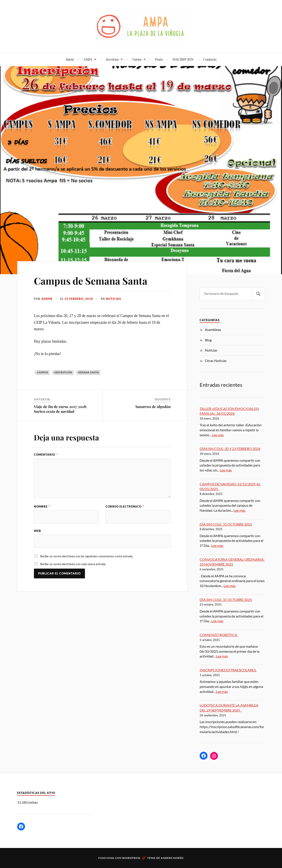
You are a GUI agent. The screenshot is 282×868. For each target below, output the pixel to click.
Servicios (112, 59)
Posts (159, 59)
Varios (137, 59)
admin (47, 299)
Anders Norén (172, 858)
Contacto (210, 59)
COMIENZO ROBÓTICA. (219, 635)
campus (43, 372)
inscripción (63, 372)
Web (37, 531)
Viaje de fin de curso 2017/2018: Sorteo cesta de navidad (61, 409)
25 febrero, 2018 (79, 299)
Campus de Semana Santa (91, 281)
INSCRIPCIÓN (183, 59)
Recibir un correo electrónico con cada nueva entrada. (73, 564)
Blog (208, 340)
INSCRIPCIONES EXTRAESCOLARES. (228, 670)
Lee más (218, 435)
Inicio (70, 59)
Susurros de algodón (153, 407)
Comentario (46, 455)
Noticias (113, 299)
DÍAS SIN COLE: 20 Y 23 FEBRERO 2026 (230, 449)
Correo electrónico (125, 506)
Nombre (42, 506)
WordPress (131, 858)
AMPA (88, 59)
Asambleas (213, 329)
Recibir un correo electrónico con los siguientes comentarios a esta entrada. (87, 556)
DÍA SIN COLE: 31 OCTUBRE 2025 (226, 524)
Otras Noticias (216, 361)
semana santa (89, 372)
